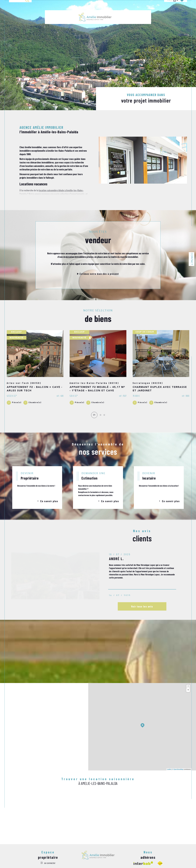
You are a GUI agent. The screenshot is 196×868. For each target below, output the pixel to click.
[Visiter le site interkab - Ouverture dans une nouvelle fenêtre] (143, 863)
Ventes (56, 9)
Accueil (48, 9)
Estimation (145, 9)
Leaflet (169, 769)
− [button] (188, 690)
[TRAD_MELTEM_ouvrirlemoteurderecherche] (20, 9)
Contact (192, 259)
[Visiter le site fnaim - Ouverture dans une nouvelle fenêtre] (160, 863)
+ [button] (188, 686)
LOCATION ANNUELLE (120, 9)
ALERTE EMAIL (134, 9)
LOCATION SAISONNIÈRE (69, 9)
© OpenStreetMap (178, 769)
